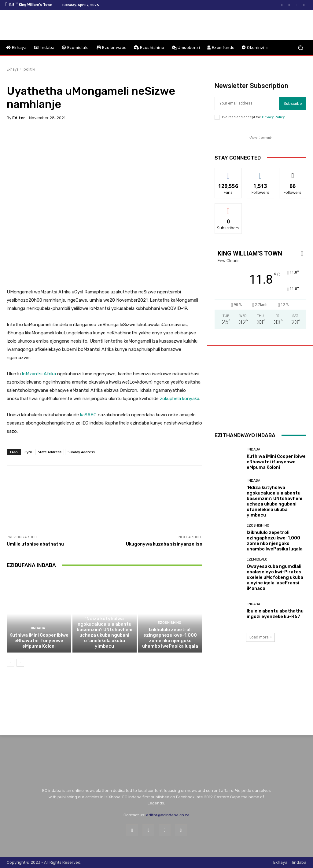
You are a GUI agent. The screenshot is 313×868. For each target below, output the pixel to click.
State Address (50, 452)
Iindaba (38, 628)
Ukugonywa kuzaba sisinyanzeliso (164, 544)
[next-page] (20, 663)
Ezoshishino (169, 623)
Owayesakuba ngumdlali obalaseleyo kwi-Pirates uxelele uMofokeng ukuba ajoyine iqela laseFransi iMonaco (275, 577)
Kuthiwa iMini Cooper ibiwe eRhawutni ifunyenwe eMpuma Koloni (39, 641)
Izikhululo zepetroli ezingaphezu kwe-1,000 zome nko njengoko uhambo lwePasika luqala (170, 638)
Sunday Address (81, 452)
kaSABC (88, 415)
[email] (247, 103)
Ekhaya (13, 69)
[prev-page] (11, 663)
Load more (260, 637)
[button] (300, 48)
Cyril (28, 452)
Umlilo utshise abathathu (35, 544)
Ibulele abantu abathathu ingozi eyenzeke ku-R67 (275, 614)
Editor (19, 118)
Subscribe (293, 103)
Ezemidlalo (257, 559)
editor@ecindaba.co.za (168, 815)
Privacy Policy (273, 117)
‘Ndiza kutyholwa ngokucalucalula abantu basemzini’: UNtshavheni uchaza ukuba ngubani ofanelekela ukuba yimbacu (105, 632)
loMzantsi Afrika (39, 374)
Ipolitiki (29, 69)
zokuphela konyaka (180, 399)
